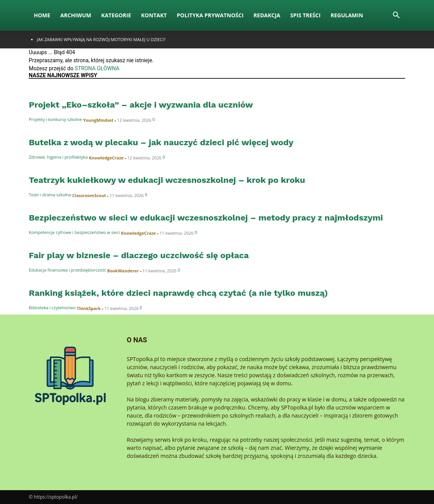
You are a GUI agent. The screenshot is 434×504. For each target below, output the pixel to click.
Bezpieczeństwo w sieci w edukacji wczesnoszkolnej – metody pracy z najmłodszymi (206, 218)
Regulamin (347, 15)
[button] (396, 16)
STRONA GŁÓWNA (97, 68)
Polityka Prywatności (210, 15)
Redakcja (267, 15)
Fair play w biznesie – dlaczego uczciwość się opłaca (139, 255)
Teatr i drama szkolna (50, 195)
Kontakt (154, 15)
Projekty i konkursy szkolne (55, 119)
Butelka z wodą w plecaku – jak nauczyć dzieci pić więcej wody (161, 142)
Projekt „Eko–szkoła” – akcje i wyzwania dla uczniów (141, 105)
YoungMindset (99, 120)
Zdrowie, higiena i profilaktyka (58, 157)
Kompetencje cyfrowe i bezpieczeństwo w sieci (74, 232)
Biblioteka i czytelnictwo (52, 308)
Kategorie (116, 15)
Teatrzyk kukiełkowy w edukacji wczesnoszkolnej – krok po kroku (167, 180)
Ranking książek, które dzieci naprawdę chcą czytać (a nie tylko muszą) (178, 293)
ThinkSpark (89, 308)
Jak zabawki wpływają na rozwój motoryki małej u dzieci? (101, 39)
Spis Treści (306, 15)
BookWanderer (123, 271)
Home (42, 15)
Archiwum (76, 15)
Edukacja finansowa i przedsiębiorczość (67, 270)
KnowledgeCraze (106, 158)
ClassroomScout (89, 195)
